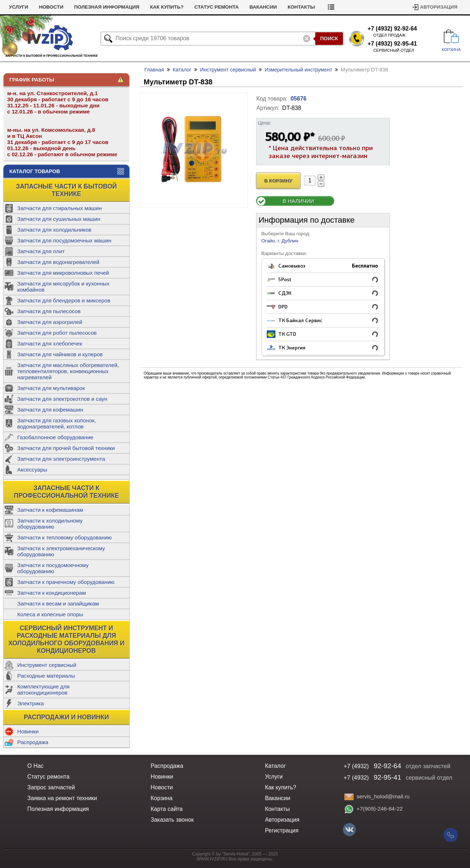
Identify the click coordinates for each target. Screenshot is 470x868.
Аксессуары (32, 470)
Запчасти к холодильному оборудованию (50, 524)
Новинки (28, 731)
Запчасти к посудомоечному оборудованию (53, 568)
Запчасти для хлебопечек (50, 344)
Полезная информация (107, 7)
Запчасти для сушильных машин (59, 219)
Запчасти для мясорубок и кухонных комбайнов (63, 287)
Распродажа (33, 742)
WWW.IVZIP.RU (212, 859)
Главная (154, 70)
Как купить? (167, 7)
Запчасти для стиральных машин (59, 208)
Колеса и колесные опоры (50, 614)
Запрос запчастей (51, 787)
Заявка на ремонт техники (62, 798)
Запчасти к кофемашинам (50, 510)
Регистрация (282, 830)
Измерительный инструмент (298, 70)
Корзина (161, 798)
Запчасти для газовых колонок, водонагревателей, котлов (57, 423)
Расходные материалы (46, 676)
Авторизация (439, 7)
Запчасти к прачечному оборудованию (66, 582)
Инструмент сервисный (47, 665)
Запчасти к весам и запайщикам (58, 604)
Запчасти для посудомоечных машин (64, 240)
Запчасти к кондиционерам (52, 593)
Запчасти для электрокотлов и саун (62, 399)
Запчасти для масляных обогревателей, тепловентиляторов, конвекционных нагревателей (68, 371)
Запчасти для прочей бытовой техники (66, 448)
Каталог (182, 70)
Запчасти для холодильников (54, 230)
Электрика (31, 703)
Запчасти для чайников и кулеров (60, 354)
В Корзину (278, 181)
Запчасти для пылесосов (49, 311)
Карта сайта (166, 809)
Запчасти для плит (41, 251)
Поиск (329, 38)
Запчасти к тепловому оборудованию (64, 537)
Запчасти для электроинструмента (61, 459)
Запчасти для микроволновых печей (63, 273)
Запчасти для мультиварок (51, 388)
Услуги (18, 7)
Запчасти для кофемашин (50, 410)
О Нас (35, 766)
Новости (51, 7)
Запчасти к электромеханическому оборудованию (61, 551)
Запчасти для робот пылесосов (57, 333)
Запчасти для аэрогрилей (50, 322)
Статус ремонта (217, 7)
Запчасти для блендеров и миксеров (64, 300)
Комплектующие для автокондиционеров (43, 690)
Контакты (301, 7)
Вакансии (263, 7)
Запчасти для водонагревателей (58, 262)
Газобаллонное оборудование (55, 437)
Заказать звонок (172, 820)
